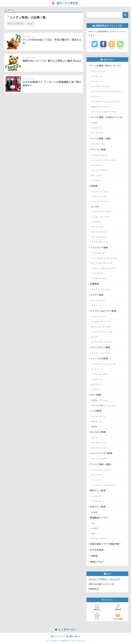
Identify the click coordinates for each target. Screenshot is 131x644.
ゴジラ (94, 438)
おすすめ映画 (97, 550)
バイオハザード (98, 416)
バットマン (96, 480)
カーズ (94, 337)
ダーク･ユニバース (100, 448)
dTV (93, 523)
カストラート (97, 384)
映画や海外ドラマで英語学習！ (106, 544)
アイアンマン (97, 76)
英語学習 (118, 607)
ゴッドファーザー (99, 459)
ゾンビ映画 (96, 411)
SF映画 (94, 186)
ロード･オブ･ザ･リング (102, 263)
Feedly (120, 49)
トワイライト (97, 273)
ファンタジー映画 (99, 248)
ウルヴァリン (97, 128)
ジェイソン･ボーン (100, 170)
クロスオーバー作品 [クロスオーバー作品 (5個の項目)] (98, 579)
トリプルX (96, 180)
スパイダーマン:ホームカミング (105, 102)
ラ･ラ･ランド (97, 369)
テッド (30, 24)
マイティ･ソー (98, 81)
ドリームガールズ (99, 374)
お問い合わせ (73, 636)
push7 (112, 49)
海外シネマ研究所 (65, 3)
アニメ (97, 617)
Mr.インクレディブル (101, 327)
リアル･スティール (100, 242)
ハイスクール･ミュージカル (104, 364)
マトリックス (97, 227)
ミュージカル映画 (99, 359)
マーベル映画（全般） (101, 139)
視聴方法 (97, 607)
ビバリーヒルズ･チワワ (102, 342)
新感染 (94, 427)
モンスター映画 (98, 432)
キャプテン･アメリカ (101, 86)
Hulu (93, 533)
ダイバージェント (99, 232)
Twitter (95, 49)
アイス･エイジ (98, 501)
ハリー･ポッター (99, 253)
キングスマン (97, 165)
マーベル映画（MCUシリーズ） (106, 66)
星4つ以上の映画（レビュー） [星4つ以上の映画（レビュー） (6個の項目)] (102, 584)
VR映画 (94, 556)
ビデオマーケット (99, 538)
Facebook (103, 49)
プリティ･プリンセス (101, 289)
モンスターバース (99, 443)
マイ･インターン (15, 23)
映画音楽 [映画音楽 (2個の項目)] (94, 589)
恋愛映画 (95, 284)
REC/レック (97, 421)
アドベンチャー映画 (100, 348)
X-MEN (95, 123)
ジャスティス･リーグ (101, 470)
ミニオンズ (96, 496)
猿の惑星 (95, 207)
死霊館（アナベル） (100, 400)
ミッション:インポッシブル (103, 160)
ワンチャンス (97, 379)
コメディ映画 (97, 295)
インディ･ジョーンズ (101, 353)
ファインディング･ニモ (102, 332)
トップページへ (66, 630)
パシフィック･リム (100, 191)
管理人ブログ (97, 562)
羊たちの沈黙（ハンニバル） (104, 405)
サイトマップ (58, 636)
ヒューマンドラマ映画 (101, 453)
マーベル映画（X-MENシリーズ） (107, 117)
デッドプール (97, 133)
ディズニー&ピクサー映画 (103, 311)
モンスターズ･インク (101, 322)
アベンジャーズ (98, 71)
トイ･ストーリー (99, 317)
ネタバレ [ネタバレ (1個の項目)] (115, 579)
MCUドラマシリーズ (100, 107)
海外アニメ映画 (98, 491)
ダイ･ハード (97, 175)
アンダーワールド (99, 278)
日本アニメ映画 (98, 507)
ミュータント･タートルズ (103, 485)
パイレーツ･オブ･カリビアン (104, 268)
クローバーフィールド (101, 212)
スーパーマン (97, 475)
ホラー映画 (96, 395)
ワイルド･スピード (100, 155)
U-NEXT (95, 528)
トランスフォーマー (100, 201)
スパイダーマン (98, 144)
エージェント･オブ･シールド (104, 112)
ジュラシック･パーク (101, 217)
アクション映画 (98, 150)
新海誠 (94, 512)
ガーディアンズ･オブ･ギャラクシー (107, 91)
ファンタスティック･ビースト (105, 258)
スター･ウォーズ (99, 196)
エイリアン (96, 222)
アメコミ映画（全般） (101, 464)
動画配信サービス (99, 518)
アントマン (96, 97)
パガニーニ (96, 389)
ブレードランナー (99, 237)
